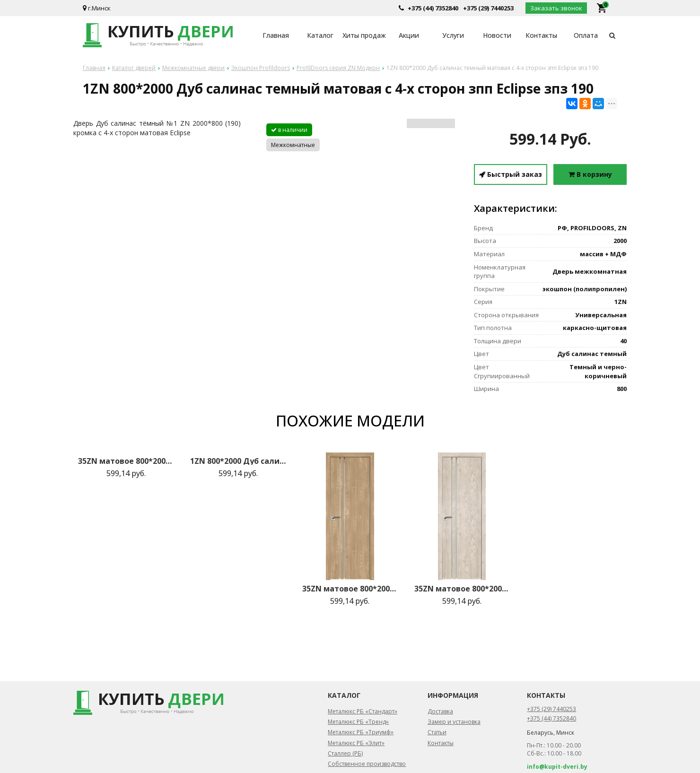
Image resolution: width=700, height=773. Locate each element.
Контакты (541, 35)
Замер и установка (454, 722)
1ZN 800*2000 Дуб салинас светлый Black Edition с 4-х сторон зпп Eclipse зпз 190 (238, 461)
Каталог (320, 35)
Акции (409, 35)
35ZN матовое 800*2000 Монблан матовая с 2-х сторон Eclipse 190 (126, 461)
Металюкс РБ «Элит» (356, 743)
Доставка (440, 711)
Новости (497, 35)
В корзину (590, 174)
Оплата (586, 35)
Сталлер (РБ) (345, 753)
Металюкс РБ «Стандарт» (363, 711)
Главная (276, 35)
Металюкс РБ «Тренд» (358, 722)
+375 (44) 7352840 (433, 8)
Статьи (437, 732)
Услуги (453, 35)
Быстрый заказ (511, 174)
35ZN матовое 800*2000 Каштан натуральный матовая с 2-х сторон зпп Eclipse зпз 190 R (350, 589)
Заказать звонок (556, 8)
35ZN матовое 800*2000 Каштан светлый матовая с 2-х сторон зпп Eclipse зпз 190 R (462, 589)
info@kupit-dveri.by (557, 767)
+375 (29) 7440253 (488, 8)
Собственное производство (367, 764)
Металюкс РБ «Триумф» (361, 732)
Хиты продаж (364, 35)
